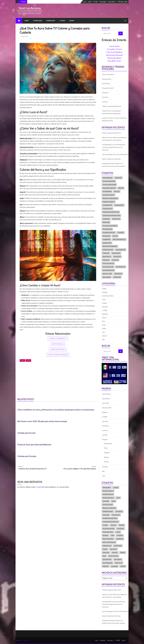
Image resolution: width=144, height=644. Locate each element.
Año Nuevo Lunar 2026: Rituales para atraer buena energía (42, 421)
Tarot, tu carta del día (108, 75)
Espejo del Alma (58, 344)
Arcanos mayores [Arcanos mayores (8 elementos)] (109, 181)
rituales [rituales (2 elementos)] (106, 253)
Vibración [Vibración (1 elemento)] (118, 274)
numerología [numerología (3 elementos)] (120, 250)
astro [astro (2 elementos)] (121, 188)
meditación (105, 314)
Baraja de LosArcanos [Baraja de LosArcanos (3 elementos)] (110, 198)
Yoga (103, 339)
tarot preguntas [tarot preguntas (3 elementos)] (108, 270)
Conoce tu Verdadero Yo (58, 339)
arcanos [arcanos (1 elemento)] (118, 178)
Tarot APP (105, 435)
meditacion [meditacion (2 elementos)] (107, 243)
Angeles (104, 289)
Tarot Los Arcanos (30, 8)
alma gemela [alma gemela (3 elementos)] (108, 178)
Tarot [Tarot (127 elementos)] (115, 260)
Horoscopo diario (107, 79)
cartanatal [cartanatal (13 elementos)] (119, 205)
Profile (106, 448)
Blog (103, 471)
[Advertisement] (58, 381)
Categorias (107, 453)
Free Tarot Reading (114, 52)
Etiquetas (106, 457)
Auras (22, 360)
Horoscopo (103, 2)
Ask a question (108, 444)
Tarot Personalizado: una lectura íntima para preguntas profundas (115, 155)
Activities (106, 462)
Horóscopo (51, 21)
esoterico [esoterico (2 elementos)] (116, 219)
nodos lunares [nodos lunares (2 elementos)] (108, 250)
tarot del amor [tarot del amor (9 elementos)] (108, 267)
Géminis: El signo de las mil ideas (111, 159)
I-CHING (62, 21)
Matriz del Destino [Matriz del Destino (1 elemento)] (119, 239)
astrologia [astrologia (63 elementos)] (107, 191)
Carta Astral (112, 2)
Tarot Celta (105, 97)
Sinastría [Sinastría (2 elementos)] (117, 257)
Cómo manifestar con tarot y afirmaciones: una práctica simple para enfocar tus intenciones (56, 410)
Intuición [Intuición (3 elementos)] (106, 236)
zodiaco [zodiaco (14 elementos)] (117, 277)
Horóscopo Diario (114, 58)
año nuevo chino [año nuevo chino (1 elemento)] (108, 195)
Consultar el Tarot (114, 49)
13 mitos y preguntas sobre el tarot (112, 106)
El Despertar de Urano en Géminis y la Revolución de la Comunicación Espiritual (114, 165)
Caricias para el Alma (108, 296)
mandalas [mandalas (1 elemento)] (106, 239)
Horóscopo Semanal (114, 55)
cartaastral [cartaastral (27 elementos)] (107, 205)
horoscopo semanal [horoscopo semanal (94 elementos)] (110, 226)
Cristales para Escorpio (27, 456)
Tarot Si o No (106, 403)
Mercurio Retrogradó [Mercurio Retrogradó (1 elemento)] (110, 246)
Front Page (105, 467)
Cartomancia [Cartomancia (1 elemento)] (107, 209)
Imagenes (105, 412)
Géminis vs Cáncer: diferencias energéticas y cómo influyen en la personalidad (114, 139)
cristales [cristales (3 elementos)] (106, 219)
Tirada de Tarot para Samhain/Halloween (34, 445)
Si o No (96, 2)
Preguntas (105, 440)
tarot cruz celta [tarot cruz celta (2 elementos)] (108, 263)
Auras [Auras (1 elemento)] (117, 191)
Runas (72, 21)
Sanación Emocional (58, 349)
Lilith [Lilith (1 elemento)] (115, 236)
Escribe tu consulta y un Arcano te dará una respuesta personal (114, 119)
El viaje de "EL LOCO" (108, 88)
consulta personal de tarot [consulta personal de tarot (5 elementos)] (111, 215)
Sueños (104, 329)
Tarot (85, 2)
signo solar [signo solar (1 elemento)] (107, 257)
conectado (40, 487)
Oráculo (104, 318)
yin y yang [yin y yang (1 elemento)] (107, 277)
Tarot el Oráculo (106, 394)
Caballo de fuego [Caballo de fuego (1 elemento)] (109, 202)
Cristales (104, 303)
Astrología (38, 21)
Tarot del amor (106, 84)
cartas (104, 300)
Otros (28, 360)
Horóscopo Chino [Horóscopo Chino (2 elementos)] (109, 233)
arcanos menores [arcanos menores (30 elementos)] (109, 185)
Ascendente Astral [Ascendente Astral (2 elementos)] (109, 188)
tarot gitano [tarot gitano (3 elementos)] (120, 267)
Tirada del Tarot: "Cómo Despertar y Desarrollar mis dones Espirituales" (112, 112)
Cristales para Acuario (26, 433)
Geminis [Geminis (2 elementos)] (106, 222)
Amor (90, 2)
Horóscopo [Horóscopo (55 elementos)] (107, 229)
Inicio (104, 476)
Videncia (105, 336)
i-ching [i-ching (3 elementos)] (121, 233)
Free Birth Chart (114, 61)
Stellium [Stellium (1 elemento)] (106, 260)
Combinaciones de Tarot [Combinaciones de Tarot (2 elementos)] (111, 212)
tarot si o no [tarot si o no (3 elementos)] (107, 274)
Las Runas (105, 102)
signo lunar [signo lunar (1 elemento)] (116, 253)
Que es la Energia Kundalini (58, 355)
